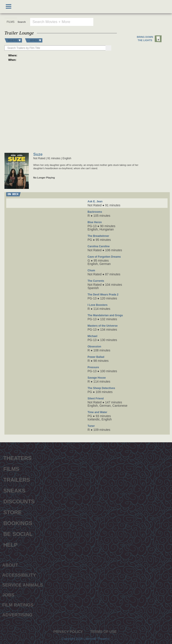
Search (22, 22)
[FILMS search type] (11, 22)
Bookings (18, 523)
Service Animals (22, 585)
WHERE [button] (13, 40)
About (10, 565)
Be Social (18, 533)
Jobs (8, 595)
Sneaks (14, 490)
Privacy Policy (68, 632)
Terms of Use (103, 632)
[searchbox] (55, 48)
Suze (38, 155)
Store (12, 512)
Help (10, 544)
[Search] (108, 48)
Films (11, 468)
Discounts (19, 501)
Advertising (17, 615)
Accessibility (19, 575)
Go (159, 22)
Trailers (17, 479)
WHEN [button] (34, 40)
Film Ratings (18, 605)
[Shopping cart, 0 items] (163, 7)
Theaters (18, 458)
